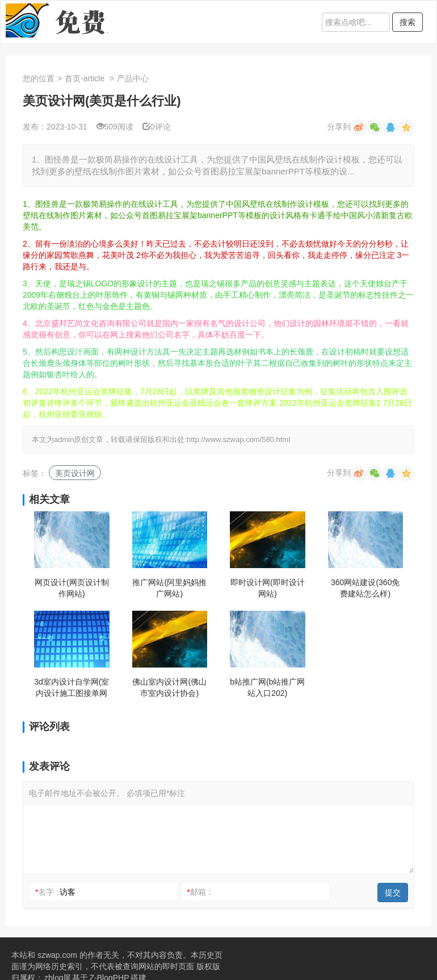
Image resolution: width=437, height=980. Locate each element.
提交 (393, 893)
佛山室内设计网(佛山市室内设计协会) (169, 687)
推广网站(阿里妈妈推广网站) (169, 588)
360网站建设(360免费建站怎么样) (365, 588)
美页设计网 (75, 473)
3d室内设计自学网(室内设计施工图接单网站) (72, 688)
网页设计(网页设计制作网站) (72, 588)
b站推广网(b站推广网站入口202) (267, 687)
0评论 (157, 127)
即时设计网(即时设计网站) (268, 588)
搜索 (407, 22)
